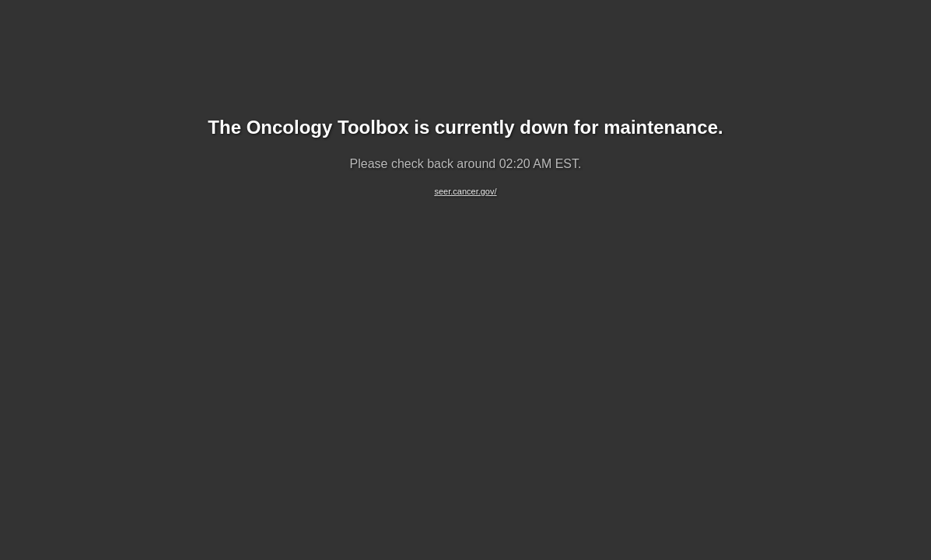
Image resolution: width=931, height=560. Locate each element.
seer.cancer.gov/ (465, 191)
